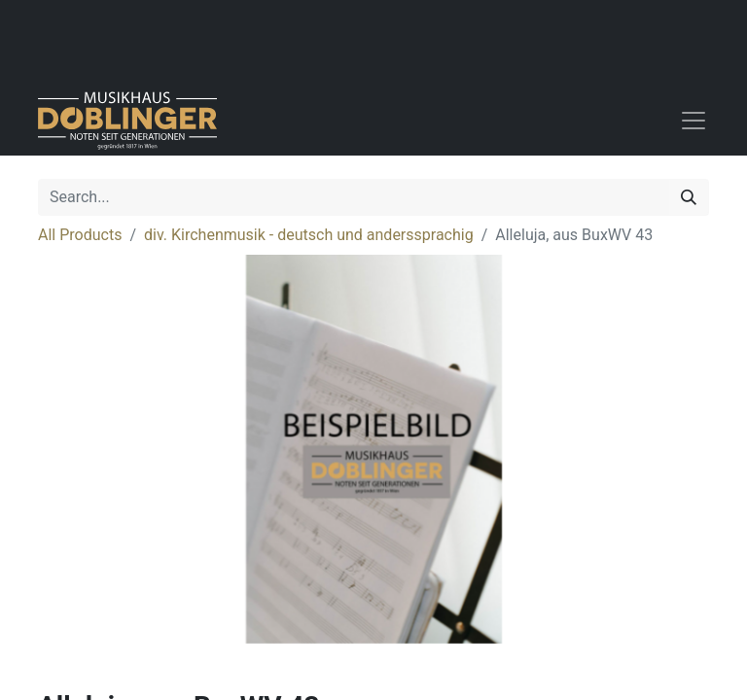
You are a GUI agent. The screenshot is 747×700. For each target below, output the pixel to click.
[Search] (689, 197)
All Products (80, 235)
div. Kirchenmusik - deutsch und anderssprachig (309, 235)
